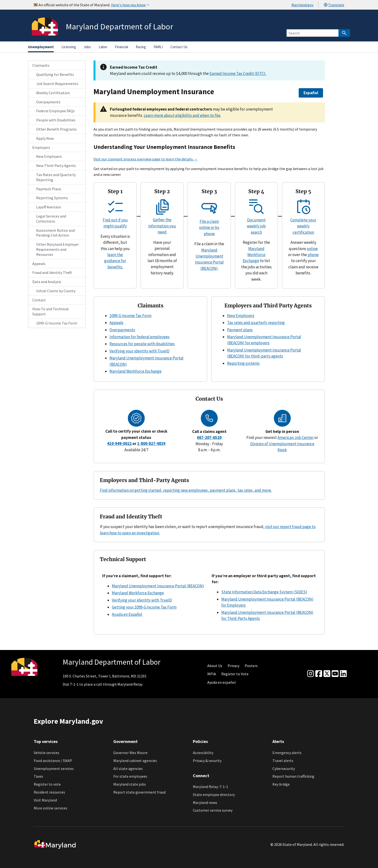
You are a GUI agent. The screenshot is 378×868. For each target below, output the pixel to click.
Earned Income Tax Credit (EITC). (238, 73)
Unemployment (41, 47)
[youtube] (335, 674)
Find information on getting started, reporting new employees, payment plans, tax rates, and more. (186, 490)
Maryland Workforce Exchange (254, 255)
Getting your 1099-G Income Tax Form (144, 607)
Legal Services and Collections (51, 219)
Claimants (41, 65)
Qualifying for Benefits (55, 74)
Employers (41, 147)
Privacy (233, 666)
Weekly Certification (53, 93)
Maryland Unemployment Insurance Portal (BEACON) (158, 586)
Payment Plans (49, 189)
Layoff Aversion (49, 207)
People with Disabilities (56, 120)
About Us (215, 666)
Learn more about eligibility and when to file (182, 115)
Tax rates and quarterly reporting (256, 323)
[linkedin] (343, 674)
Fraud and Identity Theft (52, 272)
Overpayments (48, 102)
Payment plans (240, 330)
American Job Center (296, 437)
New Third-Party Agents (56, 166)
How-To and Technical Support (51, 311)
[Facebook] (319, 674)
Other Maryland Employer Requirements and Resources (57, 249)
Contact (39, 300)
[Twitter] (327, 674)
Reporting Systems (52, 198)
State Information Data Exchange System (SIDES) (264, 592)
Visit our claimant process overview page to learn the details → (145, 159)
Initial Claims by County (56, 291)
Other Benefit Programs (56, 129)
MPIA (212, 674)
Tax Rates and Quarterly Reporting (56, 177)
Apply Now (45, 138)
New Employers (49, 156)
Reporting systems (243, 363)
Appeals (39, 264)
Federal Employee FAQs (55, 111)
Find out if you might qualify (115, 220)
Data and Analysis (47, 282)
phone (313, 255)
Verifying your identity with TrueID (139, 351)
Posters (251, 666)
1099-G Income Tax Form (57, 323)
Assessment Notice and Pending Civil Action (55, 233)
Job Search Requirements (57, 84)
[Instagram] (310, 674)
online (312, 249)
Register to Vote (235, 674)
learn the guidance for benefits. (115, 261)
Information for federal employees (139, 337)
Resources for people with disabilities (142, 344)
